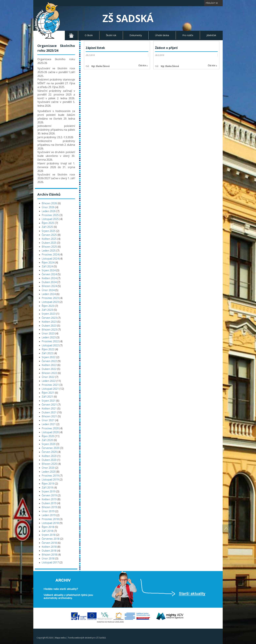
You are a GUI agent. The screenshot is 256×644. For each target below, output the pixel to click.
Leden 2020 (49, 472)
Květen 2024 (49, 278)
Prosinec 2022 (50, 341)
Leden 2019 (49, 515)
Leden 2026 (49, 211)
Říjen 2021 (48, 393)
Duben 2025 (49, 243)
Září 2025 (47, 227)
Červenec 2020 (51, 448)
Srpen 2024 (49, 270)
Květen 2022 (49, 365)
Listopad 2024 (50, 259)
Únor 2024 (48, 290)
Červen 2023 (49, 318)
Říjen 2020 (48, 436)
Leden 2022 (49, 381)
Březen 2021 (49, 416)
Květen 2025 (49, 239)
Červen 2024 (49, 274)
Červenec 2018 (51, 539)
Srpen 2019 (49, 491)
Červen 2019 (49, 495)
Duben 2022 (49, 369)
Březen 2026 (49, 203)
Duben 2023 (49, 326)
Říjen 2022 (48, 349)
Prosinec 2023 (50, 298)
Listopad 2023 (50, 302)
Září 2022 (47, 353)
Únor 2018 (48, 558)
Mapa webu (60, 638)
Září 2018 (47, 531)
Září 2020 (47, 440)
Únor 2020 (48, 468)
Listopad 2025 (50, 219)
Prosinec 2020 (50, 428)
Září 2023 (47, 310)
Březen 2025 (49, 247)
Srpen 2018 (49, 535)
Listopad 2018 (50, 523)
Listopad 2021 (50, 389)
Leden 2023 (49, 337)
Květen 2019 (49, 499)
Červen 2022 (49, 361)
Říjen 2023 (48, 306)
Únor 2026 (48, 207)
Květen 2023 (49, 322)
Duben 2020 (49, 460)
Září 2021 (47, 397)
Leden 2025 (49, 251)
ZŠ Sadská (128, 18)
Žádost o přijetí (166, 48)
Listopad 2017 (50, 562)
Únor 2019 (48, 511)
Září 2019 (47, 487)
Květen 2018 (49, 547)
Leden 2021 (49, 424)
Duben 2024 (49, 282)
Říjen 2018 (48, 527)
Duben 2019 (49, 503)
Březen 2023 (49, 330)
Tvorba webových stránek (80, 638)
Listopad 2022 (50, 345)
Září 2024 (47, 266)
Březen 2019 (49, 507)
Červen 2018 (49, 543)
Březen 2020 (49, 464)
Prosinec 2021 (50, 385)
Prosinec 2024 (50, 254)
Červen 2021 (49, 405)
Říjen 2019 (48, 484)
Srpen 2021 (49, 401)
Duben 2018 (49, 551)
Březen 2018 (49, 555)
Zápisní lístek (95, 48)
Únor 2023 (48, 333)
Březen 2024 (49, 286)
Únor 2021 (48, 420)
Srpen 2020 (49, 444)
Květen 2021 (49, 409)
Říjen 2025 (48, 223)
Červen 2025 (49, 235)
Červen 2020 (49, 452)
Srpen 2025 (49, 231)
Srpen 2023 (49, 314)
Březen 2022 (49, 373)
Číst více (142, 65)
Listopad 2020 (50, 432)
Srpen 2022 (49, 357)
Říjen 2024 (48, 262)
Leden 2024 (49, 294)
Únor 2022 (48, 377)
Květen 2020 (49, 456)
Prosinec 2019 (50, 476)
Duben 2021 (49, 412)
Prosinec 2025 (50, 215)
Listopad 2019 (50, 479)
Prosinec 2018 (50, 519)
